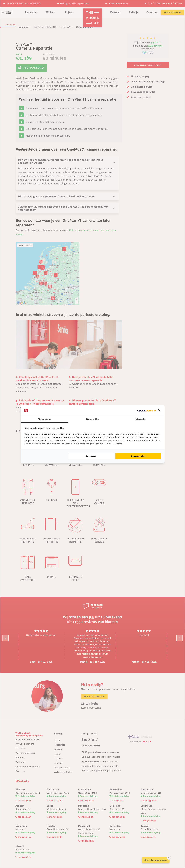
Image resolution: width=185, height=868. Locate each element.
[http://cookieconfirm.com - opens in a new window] (147, 410)
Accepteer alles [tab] (138, 456)
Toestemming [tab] (45, 419)
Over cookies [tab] (92, 419)
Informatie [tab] (141, 419)
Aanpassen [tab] (91, 456)
